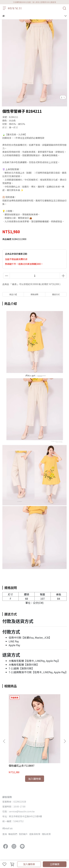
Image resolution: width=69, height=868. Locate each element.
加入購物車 (29, 864)
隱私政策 (46, 834)
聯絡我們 (13, 834)
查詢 (5, 834)
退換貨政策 (35, 834)
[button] (65, 741)
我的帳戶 (23, 834)
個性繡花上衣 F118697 (22, 766)
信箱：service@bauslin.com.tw (18, 811)
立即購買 (55, 864)
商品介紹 (13, 294)
